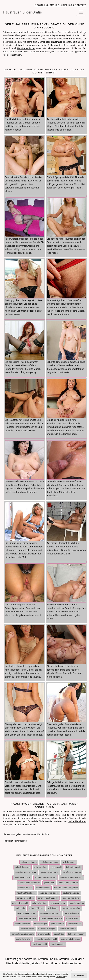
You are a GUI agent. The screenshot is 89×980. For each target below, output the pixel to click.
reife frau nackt (75, 924)
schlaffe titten (72, 919)
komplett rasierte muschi (23, 934)
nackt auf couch (72, 913)
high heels (20, 908)
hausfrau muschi (39, 944)
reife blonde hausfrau (27, 913)
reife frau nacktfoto (71, 898)
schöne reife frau (22, 924)
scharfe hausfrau (23, 867)
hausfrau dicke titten (72, 872)
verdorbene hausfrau (71, 908)
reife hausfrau (40, 867)
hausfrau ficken (27, 929)
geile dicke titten (39, 903)
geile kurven (53, 908)
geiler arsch (49, 883)
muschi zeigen (41, 924)
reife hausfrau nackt (50, 862)
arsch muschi (44, 934)
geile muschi (56, 867)
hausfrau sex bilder (22, 877)
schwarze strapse (29, 862)
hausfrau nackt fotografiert (66, 888)
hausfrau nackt (58, 944)
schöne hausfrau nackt (50, 913)
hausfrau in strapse (47, 929)
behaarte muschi (74, 867)
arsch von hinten (58, 903)
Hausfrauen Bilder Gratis (22, 12)
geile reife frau (57, 924)
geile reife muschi (20, 903)
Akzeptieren (79, 975)
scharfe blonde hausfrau (29, 883)
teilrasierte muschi (76, 934)
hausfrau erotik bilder (27, 919)
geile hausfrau (69, 862)
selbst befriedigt (36, 908)
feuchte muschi (43, 888)
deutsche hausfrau (71, 893)
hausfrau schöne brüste (51, 919)
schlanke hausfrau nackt (46, 939)
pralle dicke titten (24, 939)
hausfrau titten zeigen (49, 893)
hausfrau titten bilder (26, 893)
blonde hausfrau (77, 903)
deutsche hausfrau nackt (71, 877)
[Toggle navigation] (81, 12)
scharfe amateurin (68, 929)
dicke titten (59, 934)
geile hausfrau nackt (50, 872)
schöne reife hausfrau (68, 883)
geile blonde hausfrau (71, 939)
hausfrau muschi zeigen (26, 872)
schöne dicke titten (25, 898)
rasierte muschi (25, 888)
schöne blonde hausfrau (46, 877)
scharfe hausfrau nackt (48, 898)
